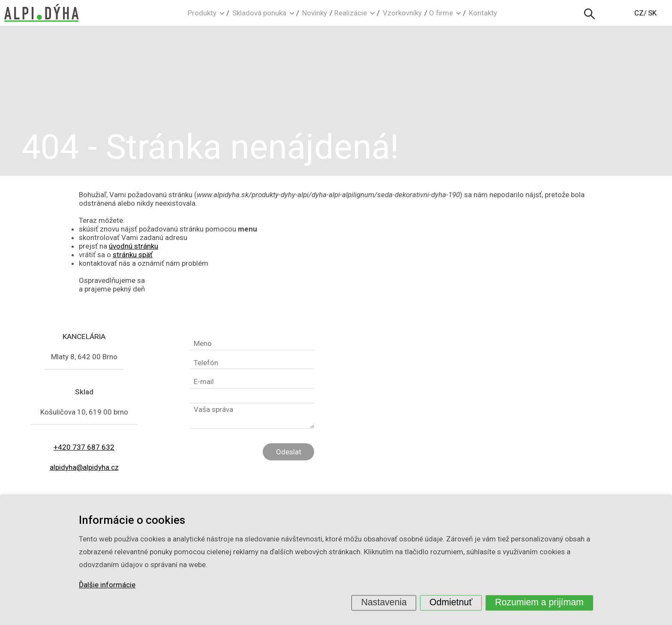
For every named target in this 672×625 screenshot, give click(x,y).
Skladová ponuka (259, 13)
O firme (441, 13)
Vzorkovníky (402, 13)
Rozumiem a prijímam (539, 602)
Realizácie (351, 13)
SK (652, 13)
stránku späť (133, 255)
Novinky (315, 13)
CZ (639, 13)
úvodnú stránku (133, 246)
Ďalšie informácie (107, 585)
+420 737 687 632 (84, 447)
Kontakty (483, 13)
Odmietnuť (451, 602)
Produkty (202, 13)
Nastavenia (384, 602)
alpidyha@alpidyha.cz (84, 467)
